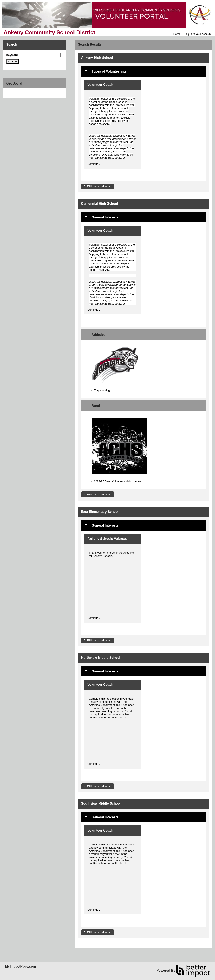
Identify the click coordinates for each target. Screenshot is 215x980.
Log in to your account (198, 34)
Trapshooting (102, 390)
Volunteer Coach (100, 85)
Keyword (12, 55)
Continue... (94, 164)
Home (177, 34)
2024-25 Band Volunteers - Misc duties (117, 481)
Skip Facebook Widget (20, 93)
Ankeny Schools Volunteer (108, 539)
